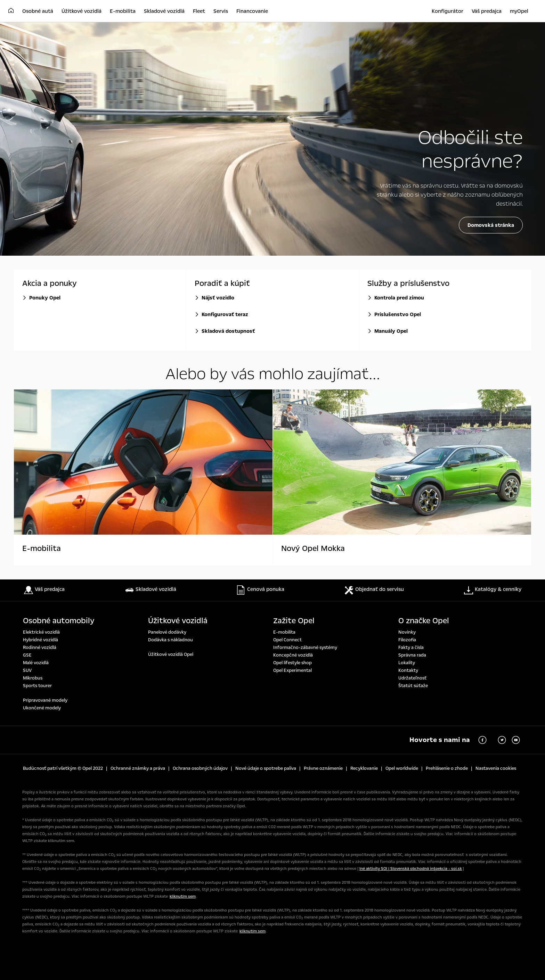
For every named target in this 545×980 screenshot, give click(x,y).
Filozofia (407, 640)
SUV (27, 670)
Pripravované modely (45, 700)
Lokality (407, 663)
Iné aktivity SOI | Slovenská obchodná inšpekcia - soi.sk (411, 869)
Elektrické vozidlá (41, 632)
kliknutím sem (183, 896)
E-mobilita (284, 632)
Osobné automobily (59, 621)
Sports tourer (37, 686)
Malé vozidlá (36, 663)
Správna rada (412, 655)
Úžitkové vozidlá (178, 621)
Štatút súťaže (413, 686)
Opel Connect (287, 640)
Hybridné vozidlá (40, 640)
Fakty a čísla (411, 648)
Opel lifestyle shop (292, 663)
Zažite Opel (294, 621)
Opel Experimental (292, 670)
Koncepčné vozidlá (293, 655)
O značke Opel (424, 621)
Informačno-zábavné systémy (305, 648)
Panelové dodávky (167, 632)
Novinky (407, 632)
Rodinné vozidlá (40, 648)
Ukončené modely (42, 708)
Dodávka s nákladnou (170, 640)
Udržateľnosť (412, 678)
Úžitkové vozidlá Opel (171, 654)
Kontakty (408, 670)
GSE (27, 655)
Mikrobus (33, 678)
